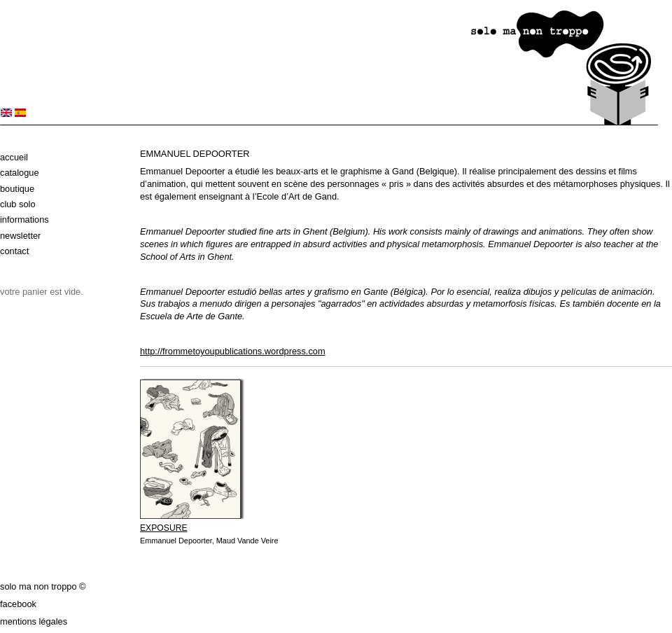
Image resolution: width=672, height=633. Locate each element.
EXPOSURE (164, 528)
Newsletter (20, 236)
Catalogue (20, 173)
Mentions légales (34, 621)
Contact (14, 251)
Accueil (14, 157)
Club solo (18, 204)
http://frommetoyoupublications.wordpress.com (233, 351)
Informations (24, 220)
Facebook (18, 604)
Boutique (17, 189)
